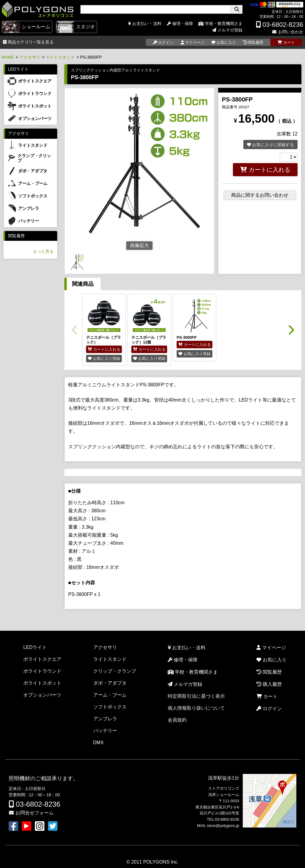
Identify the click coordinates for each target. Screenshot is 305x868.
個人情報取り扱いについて (196, 708)
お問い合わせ (288, 32)
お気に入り (271, 660)
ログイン (269, 709)
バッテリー (105, 731)
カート (267, 696)
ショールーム (26, 27)
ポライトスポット (42, 683)
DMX (99, 743)
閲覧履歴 (16, 236)
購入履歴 (269, 684)
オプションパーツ (42, 695)
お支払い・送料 (145, 24)
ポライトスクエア (42, 659)
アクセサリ (30, 57)
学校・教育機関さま (220, 24)
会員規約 (177, 720)
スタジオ (76, 27)
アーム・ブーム (110, 695)
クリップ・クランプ (115, 671)
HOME (8, 57)
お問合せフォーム (31, 813)
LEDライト (18, 69)
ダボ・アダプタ (110, 683)
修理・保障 (180, 24)
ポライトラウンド (42, 671)
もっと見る (43, 251)
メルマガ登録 (227, 30)
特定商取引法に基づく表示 (196, 696)
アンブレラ (105, 719)
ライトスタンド (60, 57)
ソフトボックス (110, 707)
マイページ (271, 648)
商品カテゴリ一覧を (28, 42)
